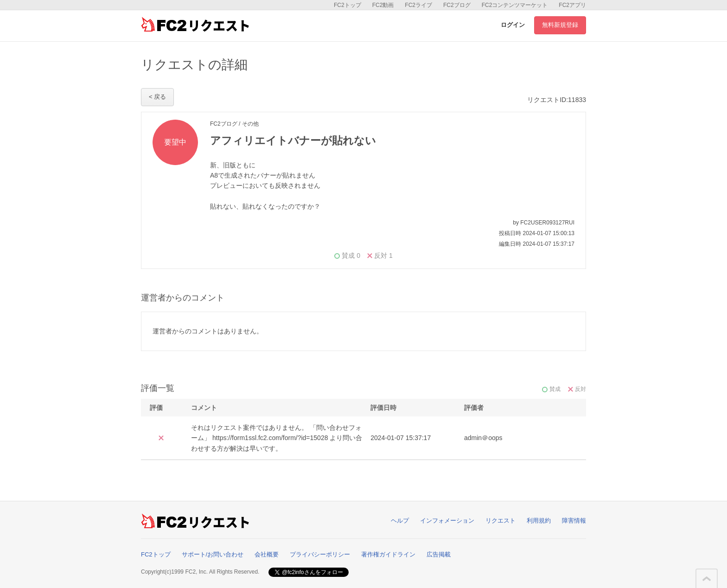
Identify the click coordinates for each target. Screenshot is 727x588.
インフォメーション (447, 521)
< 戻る (157, 97)
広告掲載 (439, 554)
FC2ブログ (457, 5)
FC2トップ (348, 5)
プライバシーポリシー (320, 554)
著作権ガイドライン (388, 554)
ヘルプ (400, 521)
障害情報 (574, 521)
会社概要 (267, 554)
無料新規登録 (560, 25)
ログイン (513, 25)
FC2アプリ (572, 5)
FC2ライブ (418, 5)
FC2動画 (383, 5)
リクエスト (501, 521)
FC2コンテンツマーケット (515, 5)
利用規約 (539, 521)
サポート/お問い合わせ (213, 554)
